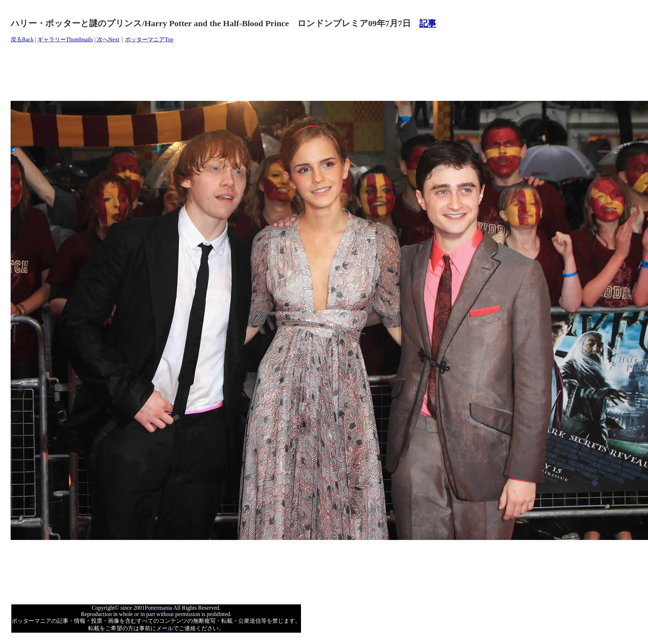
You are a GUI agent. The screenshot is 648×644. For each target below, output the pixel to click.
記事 (428, 23)
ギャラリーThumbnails (65, 39)
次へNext (107, 39)
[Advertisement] (140, 72)
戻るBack (22, 39)
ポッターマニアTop (149, 39)
